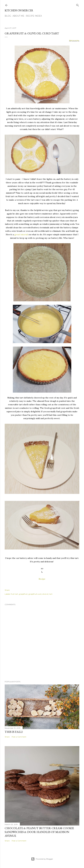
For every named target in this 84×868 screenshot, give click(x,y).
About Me (18, 16)
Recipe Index (34, 16)
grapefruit (23, 594)
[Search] (78, 5)
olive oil (45, 594)
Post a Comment (19, 737)
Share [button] (7, 590)
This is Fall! (14, 732)
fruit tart (14, 594)
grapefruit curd (35, 594)
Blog (8, 16)
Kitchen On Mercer (19, 10)
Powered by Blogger (42, 859)
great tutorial (21, 235)
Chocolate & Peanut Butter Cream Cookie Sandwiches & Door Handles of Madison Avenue (39, 832)
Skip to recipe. (74, 40)
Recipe (42, 579)
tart (51, 594)
